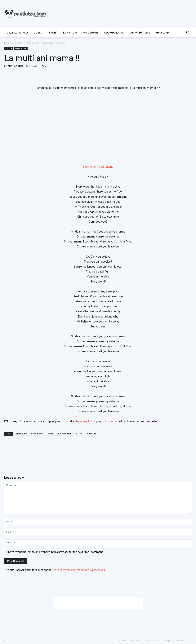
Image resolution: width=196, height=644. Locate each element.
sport (53, 33)
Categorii (122, 640)
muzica (38, 33)
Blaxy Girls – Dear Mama (98, 167)
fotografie (91, 33)
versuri (79, 434)
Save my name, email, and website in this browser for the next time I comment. (56, 552)
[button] (188, 33)
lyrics (50, 434)
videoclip (91, 434)
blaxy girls (21, 434)
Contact (180, 640)
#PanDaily (163, 33)
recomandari (114, 33)
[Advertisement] (98, 604)
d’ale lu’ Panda (17, 33)
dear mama (37, 434)
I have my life (84, 421)
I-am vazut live (139, 33)
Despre (168, 640)
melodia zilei (33, 43)
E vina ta (110, 421)
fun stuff (70, 33)
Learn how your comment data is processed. (79, 570)
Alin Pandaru (15, 66)
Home (8, 43)
